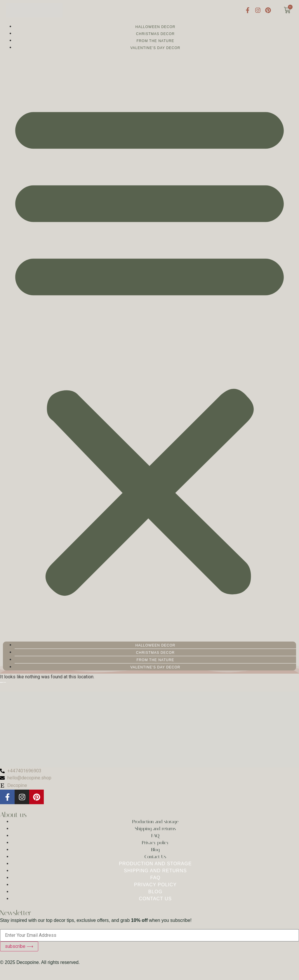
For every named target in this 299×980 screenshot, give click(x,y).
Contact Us (155, 857)
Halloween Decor (155, 27)
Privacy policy (155, 843)
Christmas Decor (155, 34)
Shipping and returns (155, 829)
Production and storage (155, 822)
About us (13, 815)
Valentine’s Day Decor (155, 48)
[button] (149, 346)
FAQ (155, 836)
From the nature (155, 41)
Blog (155, 850)
